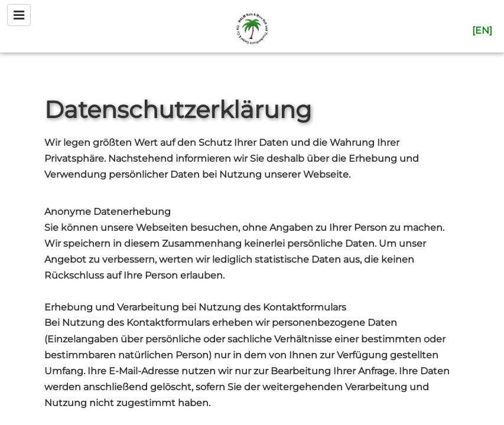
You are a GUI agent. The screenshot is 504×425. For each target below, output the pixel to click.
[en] (482, 30)
